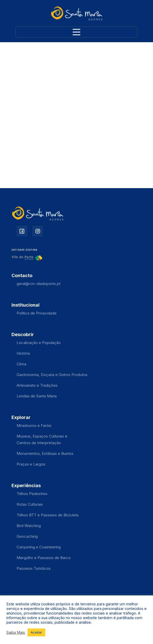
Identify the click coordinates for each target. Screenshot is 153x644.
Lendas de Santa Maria (37, 396)
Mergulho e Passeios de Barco (44, 558)
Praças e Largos (31, 464)
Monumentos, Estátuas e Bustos (45, 453)
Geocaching (27, 536)
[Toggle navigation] (76, 32)
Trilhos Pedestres (32, 494)
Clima (21, 364)
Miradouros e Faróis (34, 425)
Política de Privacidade (37, 313)
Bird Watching (29, 526)
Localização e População (39, 343)
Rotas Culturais (30, 504)
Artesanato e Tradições (37, 385)
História (23, 353)
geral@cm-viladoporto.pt (39, 284)
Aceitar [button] (36, 632)
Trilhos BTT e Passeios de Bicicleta (48, 515)
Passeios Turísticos (34, 568)
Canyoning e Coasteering (39, 547)
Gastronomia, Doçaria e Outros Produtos (52, 375)
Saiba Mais (16, 633)
